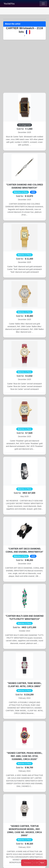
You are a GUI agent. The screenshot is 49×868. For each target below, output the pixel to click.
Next (42, 863)
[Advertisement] (24, 66)
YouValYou (9, 4)
